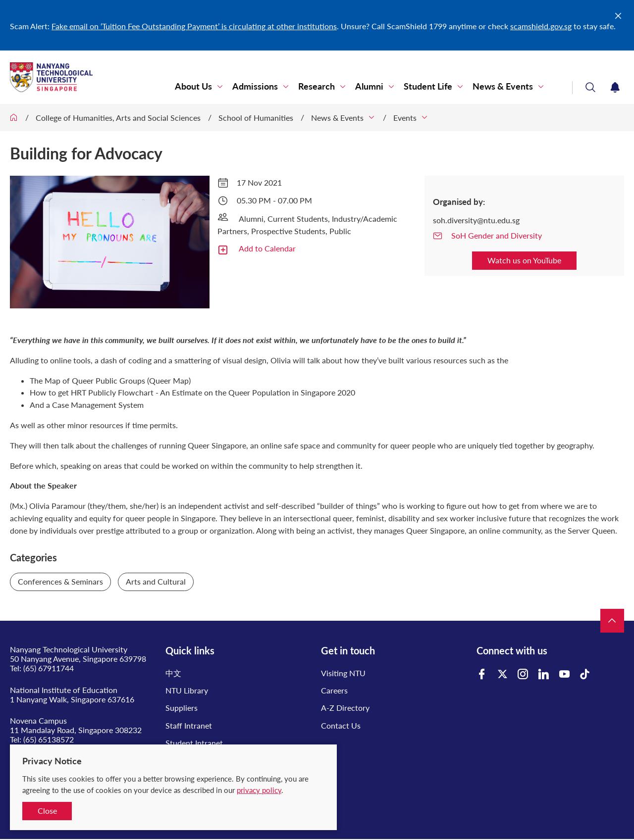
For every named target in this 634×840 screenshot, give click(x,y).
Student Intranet (194, 743)
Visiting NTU (343, 673)
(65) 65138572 (49, 739)
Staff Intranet (189, 725)
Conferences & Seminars (60, 581)
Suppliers (182, 708)
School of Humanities (256, 118)
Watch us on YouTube (524, 260)
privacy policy (259, 790)
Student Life (428, 86)
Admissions (255, 86)
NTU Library (187, 690)
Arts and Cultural (156, 581)
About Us (193, 86)
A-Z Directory (345, 708)
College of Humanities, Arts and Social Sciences (118, 118)
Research (317, 86)
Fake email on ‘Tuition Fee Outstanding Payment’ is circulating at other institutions (194, 26)
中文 (173, 673)
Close (47, 811)
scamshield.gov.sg (541, 26)
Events (405, 118)
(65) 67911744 (49, 668)
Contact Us (341, 725)
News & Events (503, 86)
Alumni (369, 86)
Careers (334, 690)
